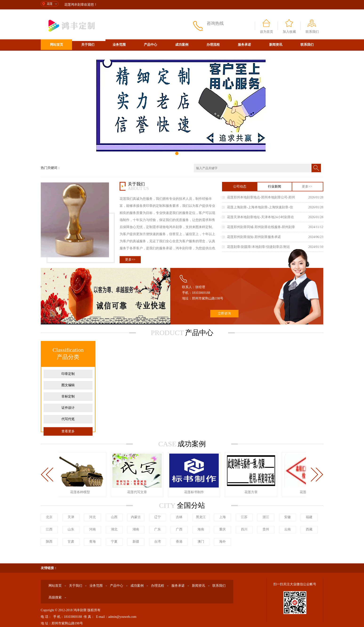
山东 (71, 529)
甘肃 (71, 542)
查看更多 (68, 431)
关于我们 (88, 45)
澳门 (201, 542)
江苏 (244, 517)
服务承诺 (244, 45)
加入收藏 (289, 32)
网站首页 (57, 45)
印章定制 (68, 374)
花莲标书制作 (195, 492)
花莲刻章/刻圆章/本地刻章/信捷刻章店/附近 (259, 247)
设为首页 (267, 32)
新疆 (136, 542)
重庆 (222, 529)
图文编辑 (68, 385)
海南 (201, 529)
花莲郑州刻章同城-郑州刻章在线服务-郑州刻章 (261, 227)
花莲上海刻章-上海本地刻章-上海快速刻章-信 (260, 207)
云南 (287, 529)
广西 (179, 529)
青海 (93, 542)
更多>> (130, 260)
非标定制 (68, 396)
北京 (49, 517)
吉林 (179, 517)
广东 (158, 529)
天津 (71, 517)
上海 (222, 517)
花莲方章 (252, 492)
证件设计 (68, 408)
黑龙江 (201, 517)
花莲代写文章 (138, 492)
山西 (114, 517)
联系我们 (312, 32)
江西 (49, 529)
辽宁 (158, 517)
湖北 (114, 529)
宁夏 (114, 542)
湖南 (136, 529)
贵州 (266, 529)
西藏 (309, 529)
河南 (93, 529)
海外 (222, 542)
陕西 (49, 542)
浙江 (266, 517)
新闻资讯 (276, 45)
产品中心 (150, 45)
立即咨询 (224, 313)
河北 (93, 517)
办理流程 (213, 45)
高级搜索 (57, 55)
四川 (244, 529)
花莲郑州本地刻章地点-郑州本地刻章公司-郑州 (261, 197)
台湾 (158, 542)
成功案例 (182, 45)
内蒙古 (136, 517)
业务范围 (119, 45)
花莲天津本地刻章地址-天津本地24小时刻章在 (261, 217)
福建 (309, 517)
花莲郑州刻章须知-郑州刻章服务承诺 (254, 237)
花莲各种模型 (81, 492)
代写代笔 (68, 419)
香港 (179, 542)
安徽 (287, 517)
